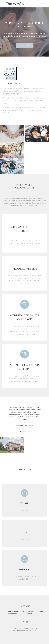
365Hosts (34, 631)
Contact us (24, 46)
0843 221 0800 (25, 540)
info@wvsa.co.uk (24, 510)
